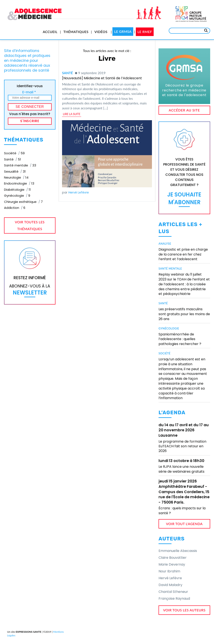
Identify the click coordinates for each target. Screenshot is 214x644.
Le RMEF (145, 32)
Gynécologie (169, 328)
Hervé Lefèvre (79, 192)
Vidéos (101, 32)
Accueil (50, 32)
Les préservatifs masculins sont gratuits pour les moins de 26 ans (184, 314)
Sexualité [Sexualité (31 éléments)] (15, 171)
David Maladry (170, 585)
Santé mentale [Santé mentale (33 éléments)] (20, 165)
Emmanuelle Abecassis (178, 551)
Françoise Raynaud (174, 599)
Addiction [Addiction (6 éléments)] (15, 208)
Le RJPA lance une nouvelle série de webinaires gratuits (181, 469)
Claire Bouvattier (173, 558)
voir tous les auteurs (184, 610)
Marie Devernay (172, 564)
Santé (67, 73)
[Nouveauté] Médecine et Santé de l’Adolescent (102, 78)
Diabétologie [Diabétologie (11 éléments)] (17, 190)
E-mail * (29, 92)
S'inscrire (30, 121)
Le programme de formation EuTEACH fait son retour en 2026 (182, 446)
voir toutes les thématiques (30, 225)
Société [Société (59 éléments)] (14, 153)
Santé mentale (170, 269)
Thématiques (76, 32)
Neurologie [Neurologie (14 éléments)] (16, 177)
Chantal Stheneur (173, 592)
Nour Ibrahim (169, 571)
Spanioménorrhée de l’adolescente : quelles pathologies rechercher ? (180, 339)
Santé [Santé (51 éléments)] (13, 159)
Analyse (165, 244)
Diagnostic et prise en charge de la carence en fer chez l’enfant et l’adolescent (183, 254)
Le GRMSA (123, 31)
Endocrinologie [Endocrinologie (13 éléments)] (19, 183)
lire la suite (72, 114)
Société (164, 353)
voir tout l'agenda (184, 524)
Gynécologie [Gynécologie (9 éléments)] (17, 196)
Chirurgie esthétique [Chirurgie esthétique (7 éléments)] (23, 202)
